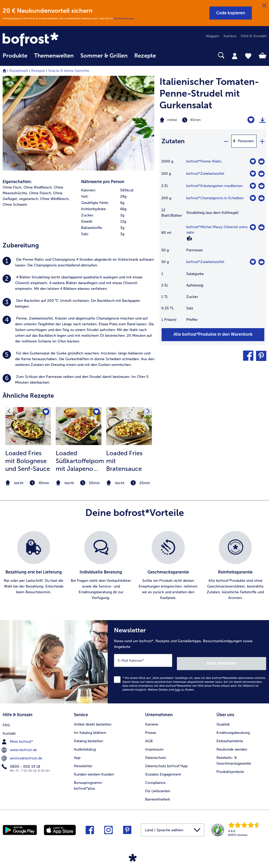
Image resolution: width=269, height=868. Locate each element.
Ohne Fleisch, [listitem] (41, 193)
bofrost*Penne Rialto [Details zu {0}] (204, 161)
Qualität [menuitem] (223, 719)
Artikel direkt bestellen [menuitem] (93, 719)
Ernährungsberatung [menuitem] (233, 728)
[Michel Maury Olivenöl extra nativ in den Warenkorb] (261, 227)
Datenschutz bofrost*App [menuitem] (166, 761)
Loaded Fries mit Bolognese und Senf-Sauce (28, 461)
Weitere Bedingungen (124, 18)
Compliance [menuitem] (155, 778)
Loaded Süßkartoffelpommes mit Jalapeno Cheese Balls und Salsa (80, 461)
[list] (134, 566)
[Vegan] (189, 238)
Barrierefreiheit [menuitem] (158, 794)
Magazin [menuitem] (213, 36)
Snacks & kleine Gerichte (69, 71)
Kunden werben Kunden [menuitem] (94, 769)
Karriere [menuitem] (230, 36)
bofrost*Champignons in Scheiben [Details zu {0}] (215, 198)
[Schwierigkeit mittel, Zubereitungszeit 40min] (194, 120)
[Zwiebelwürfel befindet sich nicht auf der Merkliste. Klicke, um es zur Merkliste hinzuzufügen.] (253, 174)
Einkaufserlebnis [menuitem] (230, 736)
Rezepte (38, 71)
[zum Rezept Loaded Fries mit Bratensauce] (129, 426)
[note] (28, 483)
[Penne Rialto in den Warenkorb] (261, 161)
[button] (231, 13)
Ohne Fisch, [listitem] (12, 187)
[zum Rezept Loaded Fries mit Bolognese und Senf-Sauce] (28, 426)
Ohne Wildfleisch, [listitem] (55, 199)
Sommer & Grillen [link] (104, 56)
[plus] (262, 141)
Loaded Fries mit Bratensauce (124, 461)
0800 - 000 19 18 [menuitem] (21, 761)
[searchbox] (166, 55)
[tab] (235, 56)
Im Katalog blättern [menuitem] (90, 728)
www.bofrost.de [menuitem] (20, 744)
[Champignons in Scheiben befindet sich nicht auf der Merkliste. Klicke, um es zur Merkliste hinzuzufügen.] (253, 198)
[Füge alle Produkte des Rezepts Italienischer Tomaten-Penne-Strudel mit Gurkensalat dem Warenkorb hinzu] (213, 335)
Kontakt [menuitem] (9, 728)
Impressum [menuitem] (154, 744)
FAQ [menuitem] (6, 719)
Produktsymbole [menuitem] (230, 767)
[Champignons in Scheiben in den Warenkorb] (261, 198)
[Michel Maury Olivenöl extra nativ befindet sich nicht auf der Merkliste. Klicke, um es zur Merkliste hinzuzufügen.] (253, 227)
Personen (246, 141)
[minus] (226, 141)
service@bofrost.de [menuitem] (22, 753)
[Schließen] (264, 6)
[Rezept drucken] (262, 120)
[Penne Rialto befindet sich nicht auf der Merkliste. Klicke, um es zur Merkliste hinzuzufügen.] (253, 161)
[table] (213, 243)
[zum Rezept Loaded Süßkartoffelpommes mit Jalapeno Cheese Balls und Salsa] (79, 426)
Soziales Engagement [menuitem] (163, 769)
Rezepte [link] (145, 56)
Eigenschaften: (17, 182)
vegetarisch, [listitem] (29, 199)
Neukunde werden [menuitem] (232, 744)
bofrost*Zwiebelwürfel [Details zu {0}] (205, 174)
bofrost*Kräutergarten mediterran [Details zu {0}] (214, 186)
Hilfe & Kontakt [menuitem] (254, 36)
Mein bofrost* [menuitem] (18, 736)
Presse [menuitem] (151, 728)
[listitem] (78, 263)
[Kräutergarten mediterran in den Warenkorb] (261, 186)
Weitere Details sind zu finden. (171, 686)
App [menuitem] (77, 753)
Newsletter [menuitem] (83, 761)
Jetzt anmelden (244, 660)
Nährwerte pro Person (103, 182)
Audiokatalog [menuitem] (85, 744)
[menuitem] (15, 58)
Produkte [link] (15, 56)
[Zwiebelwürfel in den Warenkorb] (261, 174)
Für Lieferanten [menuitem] (158, 786)
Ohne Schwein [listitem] (15, 205)
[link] (42, 40)
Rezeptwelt (19, 71)
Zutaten (173, 141)
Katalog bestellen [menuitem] (88, 736)
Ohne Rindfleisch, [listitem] (38, 187)
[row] (118, 190)
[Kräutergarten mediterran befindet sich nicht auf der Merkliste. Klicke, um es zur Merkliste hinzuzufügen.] (253, 186)
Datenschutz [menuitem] (156, 753)
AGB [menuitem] (149, 736)
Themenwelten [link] (54, 56)
